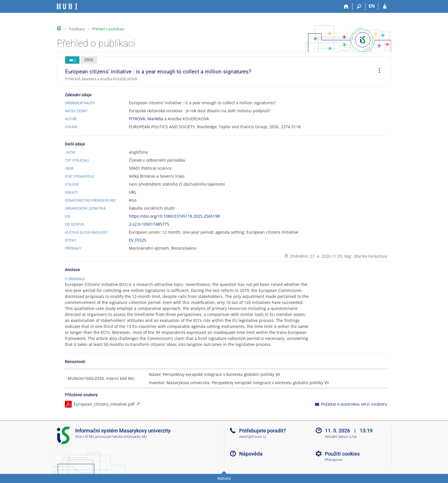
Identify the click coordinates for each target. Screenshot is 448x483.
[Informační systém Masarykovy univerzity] (67, 6)
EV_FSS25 (138, 240)
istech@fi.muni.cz (253, 437)
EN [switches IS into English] (372, 6)
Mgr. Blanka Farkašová (366, 256)
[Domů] (346, 7)
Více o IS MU (85, 437)
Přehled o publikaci (108, 29)
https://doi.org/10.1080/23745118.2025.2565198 (174, 216)
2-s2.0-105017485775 (149, 224)
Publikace (77, 29)
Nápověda (251, 454)
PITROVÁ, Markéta (146, 119)
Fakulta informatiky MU (129, 437)
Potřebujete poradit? (263, 431)
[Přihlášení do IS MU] (385, 7)
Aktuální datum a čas (341, 437)
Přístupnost (334, 460)
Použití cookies (342, 454)
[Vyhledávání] (359, 7)
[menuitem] (377, 71)
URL (133, 192)
